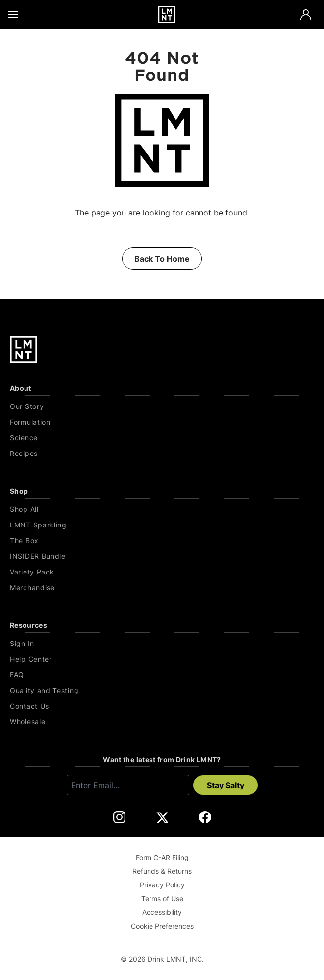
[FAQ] (162, 675)
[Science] (162, 438)
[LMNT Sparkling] (162, 525)
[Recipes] (162, 454)
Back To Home (162, 259)
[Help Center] (162, 659)
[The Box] (162, 541)
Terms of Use (162, 898)
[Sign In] (162, 644)
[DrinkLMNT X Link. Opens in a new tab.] (162, 817)
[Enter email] (128, 785)
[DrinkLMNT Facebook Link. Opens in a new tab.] (205, 817)
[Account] (306, 15)
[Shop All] (162, 509)
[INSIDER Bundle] (162, 556)
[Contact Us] (162, 706)
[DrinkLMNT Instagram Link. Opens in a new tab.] (119, 817)
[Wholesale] (162, 722)
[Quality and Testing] (162, 691)
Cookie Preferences (162, 926)
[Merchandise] (162, 588)
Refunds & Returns (162, 871)
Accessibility (162, 912)
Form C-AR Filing (162, 857)
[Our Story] (162, 406)
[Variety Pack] (162, 572)
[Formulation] (162, 422)
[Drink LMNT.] (167, 14)
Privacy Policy (162, 885)
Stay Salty (225, 785)
